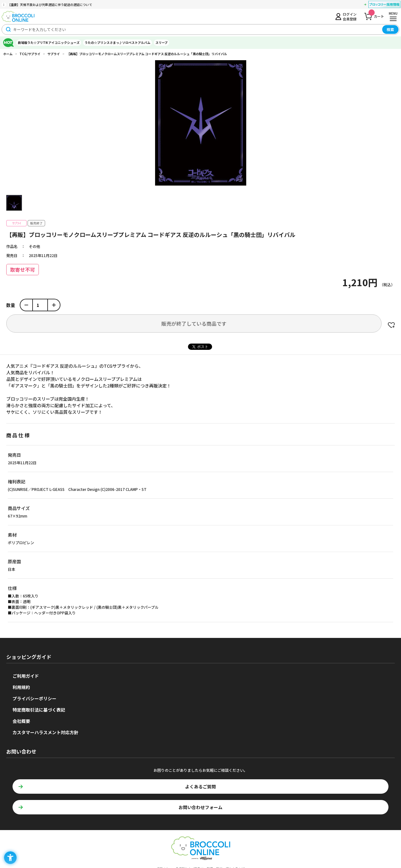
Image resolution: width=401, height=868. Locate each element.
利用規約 (21, 687)
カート (376, 15)
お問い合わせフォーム (200, 807)
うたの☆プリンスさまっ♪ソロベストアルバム (117, 42)
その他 (34, 246)
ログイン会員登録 (350, 16)
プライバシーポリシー (34, 698)
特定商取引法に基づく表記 (39, 710)
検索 (390, 29)
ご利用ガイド (26, 676)
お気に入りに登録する (391, 325)
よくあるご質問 (200, 786)
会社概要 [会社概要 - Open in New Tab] (21, 721)
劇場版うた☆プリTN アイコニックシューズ (49, 42)
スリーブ (161, 42)
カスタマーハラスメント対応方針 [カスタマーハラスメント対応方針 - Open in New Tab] (45, 732)
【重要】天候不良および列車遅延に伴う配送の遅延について (50, 5)
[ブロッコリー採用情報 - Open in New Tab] (384, 5)
